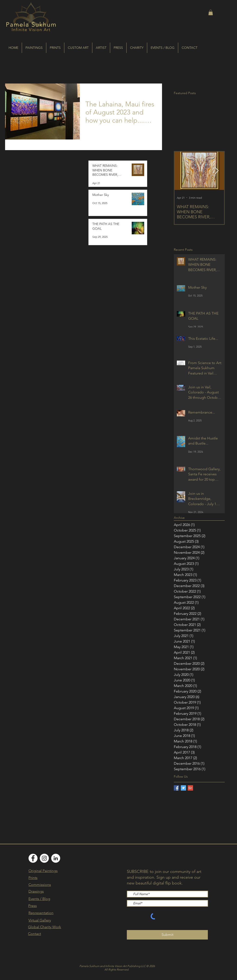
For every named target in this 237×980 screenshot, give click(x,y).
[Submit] (167, 935)
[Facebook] (33, 858)
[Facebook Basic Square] (176, 788)
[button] (211, 12)
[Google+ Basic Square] (190, 788)
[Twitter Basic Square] (183, 788)
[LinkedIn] (56, 858)
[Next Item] (217, 171)
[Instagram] (44, 858)
